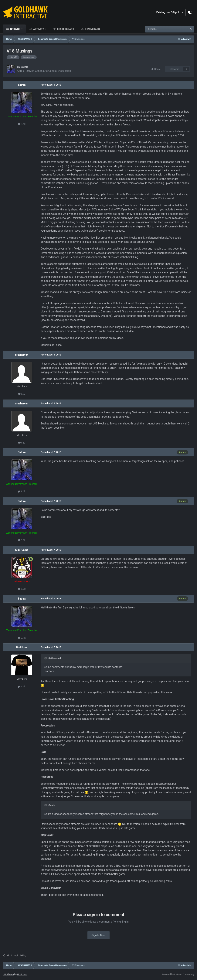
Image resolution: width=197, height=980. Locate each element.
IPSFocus (22, 975)
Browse (15, 29)
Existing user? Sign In (170, 12)
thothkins (22, 647)
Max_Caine (22, 550)
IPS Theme (8, 975)
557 (22, 394)
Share (156, 69)
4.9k (22, 687)
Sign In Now (98, 935)
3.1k (22, 124)
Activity (39, 29)
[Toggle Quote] (46, 658)
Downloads (92, 29)
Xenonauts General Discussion (53, 71)
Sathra (24, 67)
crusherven (22, 355)
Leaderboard (65, 29)
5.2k (22, 589)
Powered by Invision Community (178, 975)
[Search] (157, 29)
